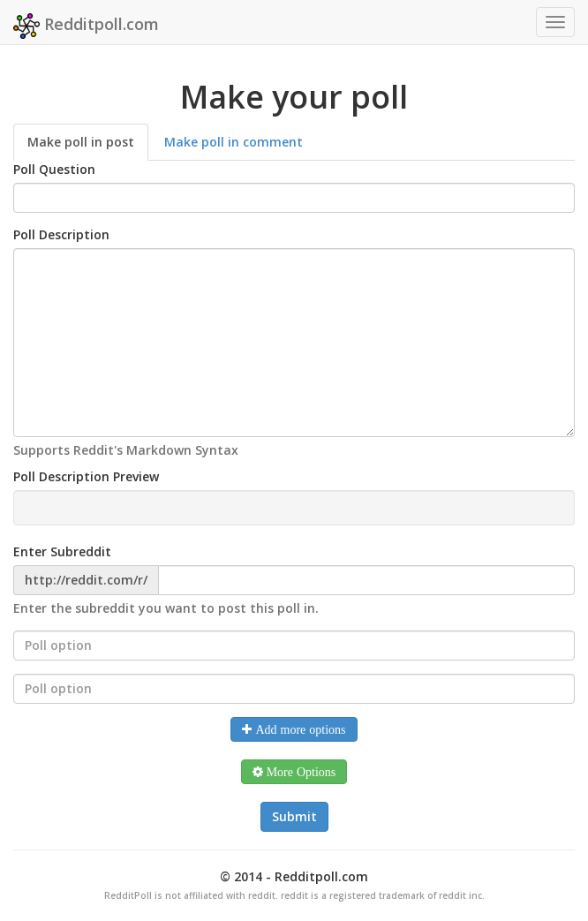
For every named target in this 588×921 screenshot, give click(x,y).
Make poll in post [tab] (81, 142)
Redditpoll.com (86, 26)
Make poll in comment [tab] (234, 142)
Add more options (298, 729)
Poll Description (61, 234)
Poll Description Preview (86, 476)
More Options (300, 772)
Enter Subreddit (62, 551)
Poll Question (54, 169)
